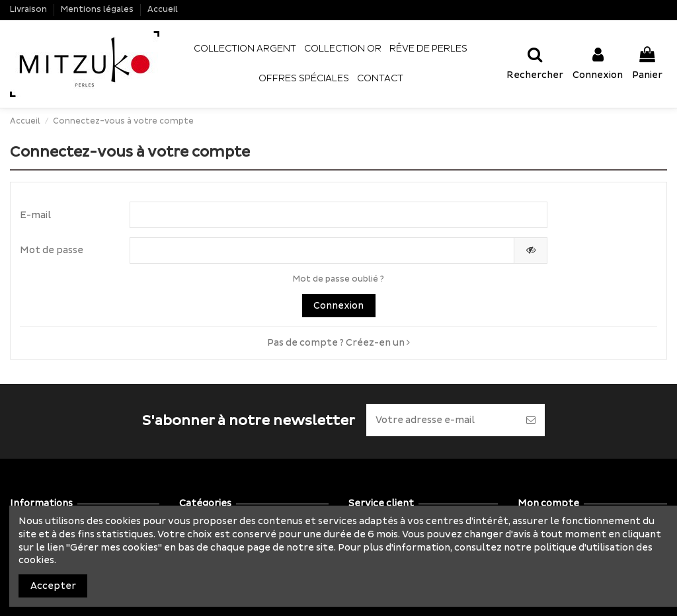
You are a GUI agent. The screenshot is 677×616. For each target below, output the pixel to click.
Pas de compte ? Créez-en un (338, 343)
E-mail (35, 215)
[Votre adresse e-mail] (442, 420)
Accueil (163, 10)
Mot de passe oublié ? (338, 279)
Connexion (338, 306)
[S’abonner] (531, 420)
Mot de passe (52, 250)
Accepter (53, 586)
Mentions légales (98, 10)
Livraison (29, 10)
